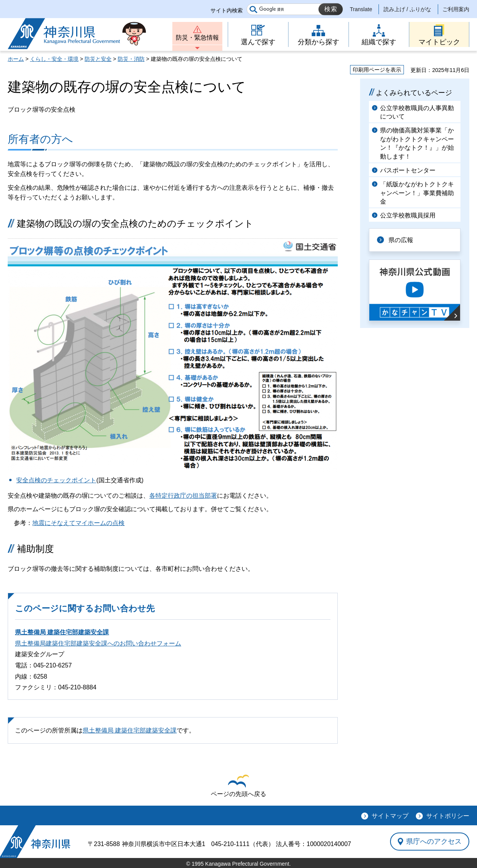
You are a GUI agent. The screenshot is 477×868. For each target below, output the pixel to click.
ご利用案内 (456, 9)
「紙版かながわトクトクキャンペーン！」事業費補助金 (417, 193)
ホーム (16, 59)
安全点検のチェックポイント (56, 480)
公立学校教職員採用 (408, 215)
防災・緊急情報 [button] (197, 38)
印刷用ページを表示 (377, 70)
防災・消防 (131, 59)
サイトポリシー (448, 816)
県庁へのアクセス (434, 841)
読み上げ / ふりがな (407, 9)
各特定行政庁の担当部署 (183, 496)
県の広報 (401, 240)
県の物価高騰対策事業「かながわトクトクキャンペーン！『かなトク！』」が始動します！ (417, 143)
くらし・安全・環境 (54, 59)
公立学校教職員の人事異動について (417, 112)
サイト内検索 (227, 10)
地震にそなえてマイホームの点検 (78, 523)
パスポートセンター (408, 170)
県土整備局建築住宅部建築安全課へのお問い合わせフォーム (98, 643)
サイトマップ (390, 816)
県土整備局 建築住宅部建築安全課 (62, 632)
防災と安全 (98, 59)
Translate (361, 9)
